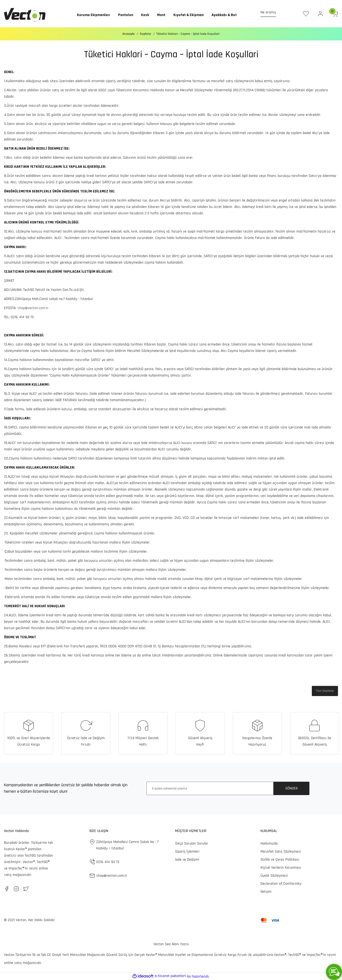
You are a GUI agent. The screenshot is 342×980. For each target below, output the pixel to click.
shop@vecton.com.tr (33, 308)
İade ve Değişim (187, 860)
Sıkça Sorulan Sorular (192, 844)
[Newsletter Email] (228, 788)
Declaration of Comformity (281, 884)
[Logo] (25, 15)
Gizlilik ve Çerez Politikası (280, 860)
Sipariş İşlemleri (187, 852)
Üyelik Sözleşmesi (274, 876)
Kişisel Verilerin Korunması (281, 868)
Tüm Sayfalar (325, 691)
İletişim (266, 892)
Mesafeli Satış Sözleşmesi (281, 852)
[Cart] (335, 14)
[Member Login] (320, 14)
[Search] (272, 14)
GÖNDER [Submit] (292, 788)
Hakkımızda (269, 844)
